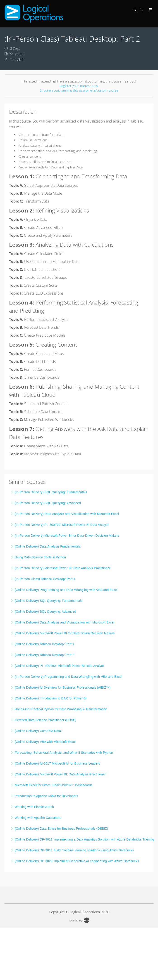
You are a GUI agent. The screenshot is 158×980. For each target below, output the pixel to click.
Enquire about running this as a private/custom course (79, 90)
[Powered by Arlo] (79, 920)
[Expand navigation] (150, 10)
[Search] (136, 10)
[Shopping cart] (143, 10)
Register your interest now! (79, 86)
